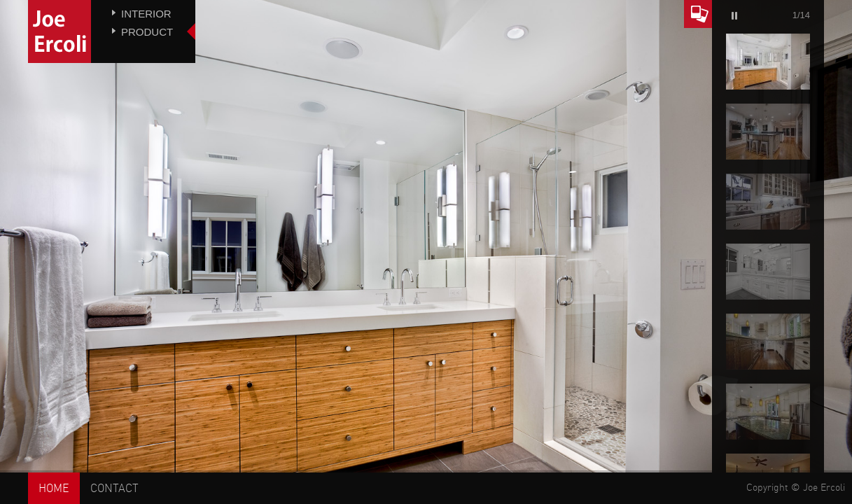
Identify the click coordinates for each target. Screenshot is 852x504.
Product (147, 32)
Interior (146, 14)
